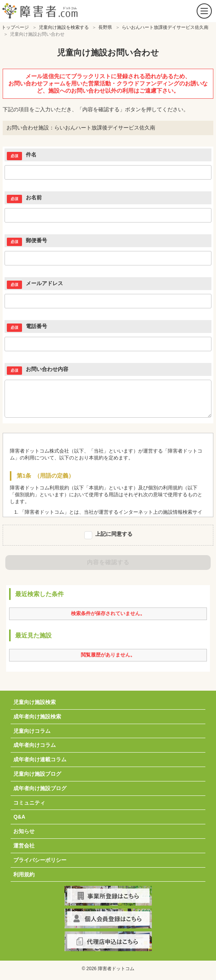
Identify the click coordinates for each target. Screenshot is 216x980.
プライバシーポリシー (40, 860)
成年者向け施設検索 (37, 716)
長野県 (105, 27)
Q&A (19, 817)
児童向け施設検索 (35, 702)
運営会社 (24, 846)
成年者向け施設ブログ (40, 788)
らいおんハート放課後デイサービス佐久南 (165, 27)
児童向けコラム (32, 731)
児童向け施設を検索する (64, 27)
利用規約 (24, 874)
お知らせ (24, 831)
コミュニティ (29, 803)
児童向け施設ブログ (37, 774)
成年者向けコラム (35, 745)
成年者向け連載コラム (40, 759)
